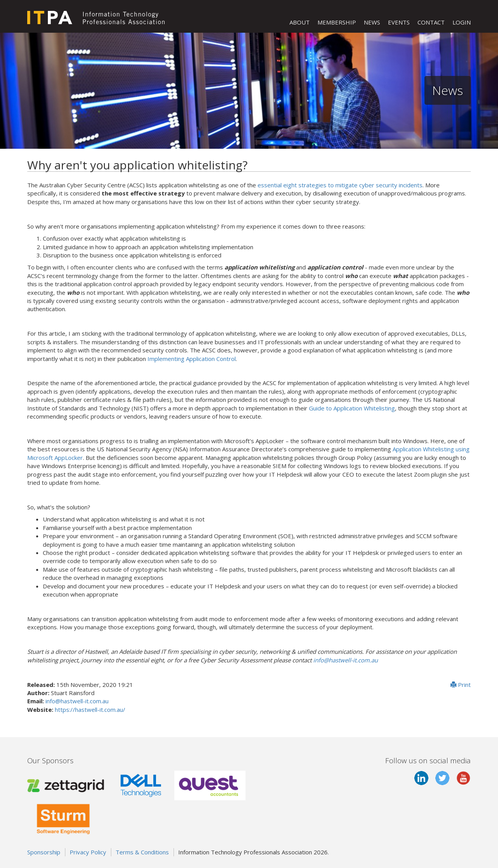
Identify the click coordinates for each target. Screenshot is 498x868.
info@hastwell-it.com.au (345, 660)
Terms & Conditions (142, 852)
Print (461, 685)
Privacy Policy (88, 852)
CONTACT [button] (431, 22)
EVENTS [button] (399, 22)
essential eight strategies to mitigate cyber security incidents (340, 185)
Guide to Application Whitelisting (352, 408)
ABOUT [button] (300, 22)
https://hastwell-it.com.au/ (90, 710)
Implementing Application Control (192, 359)
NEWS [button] (372, 22)
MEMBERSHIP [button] (337, 22)
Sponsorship (44, 852)
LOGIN (462, 22)
